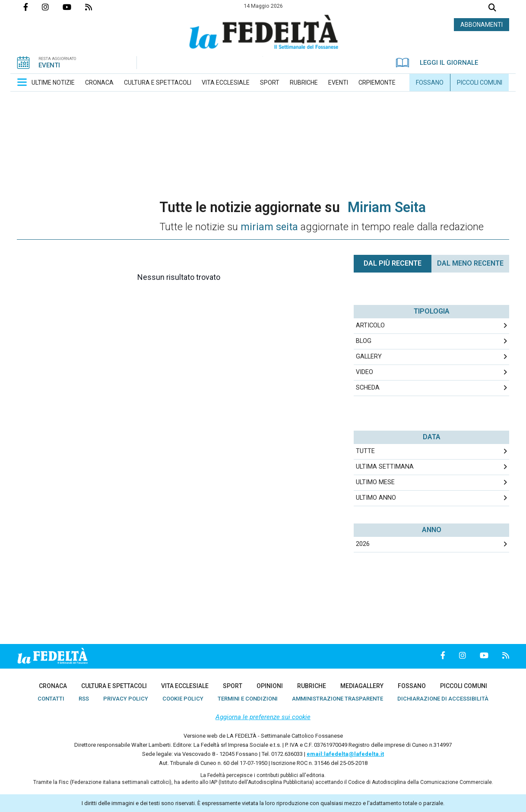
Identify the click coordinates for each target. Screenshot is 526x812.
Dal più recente (393, 263)
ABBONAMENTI (482, 25)
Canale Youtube (74, 7)
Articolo (370, 325)
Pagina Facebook (33, 7)
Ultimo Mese (375, 482)
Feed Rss (95, 7)
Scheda (368, 388)
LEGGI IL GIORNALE (437, 63)
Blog (364, 341)
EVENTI (49, 65)
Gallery (369, 357)
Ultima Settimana (385, 467)
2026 (363, 544)
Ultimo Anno (376, 498)
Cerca (492, 8)
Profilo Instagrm (52, 7)
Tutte (365, 451)
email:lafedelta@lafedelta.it (345, 754)
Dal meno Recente (470, 263)
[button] (22, 82)
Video (364, 372)
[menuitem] (53, 82)
